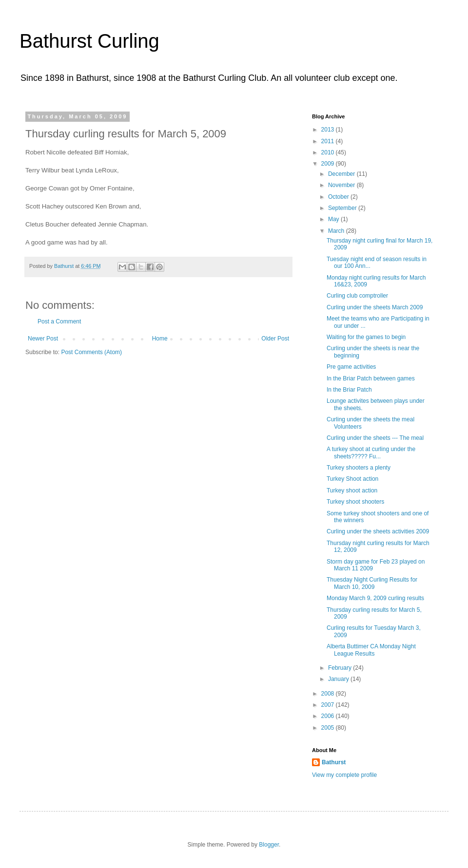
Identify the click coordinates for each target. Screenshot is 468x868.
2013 (329, 130)
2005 (329, 728)
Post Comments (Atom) (91, 352)
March (337, 231)
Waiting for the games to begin (366, 337)
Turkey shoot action (352, 491)
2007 (329, 705)
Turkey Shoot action (352, 479)
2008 (329, 694)
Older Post (275, 339)
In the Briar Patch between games (371, 378)
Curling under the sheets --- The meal (375, 438)
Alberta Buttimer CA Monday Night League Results (371, 650)
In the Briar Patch (349, 390)
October (339, 197)
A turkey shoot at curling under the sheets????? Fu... (371, 453)
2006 (329, 716)
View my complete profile (344, 775)
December (342, 174)
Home (160, 339)
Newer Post (43, 339)
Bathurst (334, 762)
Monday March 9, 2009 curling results (375, 598)
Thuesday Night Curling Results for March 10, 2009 (372, 583)
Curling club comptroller (357, 296)
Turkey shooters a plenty (359, 468)
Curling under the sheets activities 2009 (378, 531)
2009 (329, 164)
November (342, 185)
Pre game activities (351, 367)
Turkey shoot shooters (355, 502)
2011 (329, 141)
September (343, 208)
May (334, 219)
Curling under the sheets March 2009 (375, 307)
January (339, 679)
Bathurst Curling (89, 41)
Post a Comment (59, 321)
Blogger (269, 845)
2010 (329, 152)
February (341, 668)
